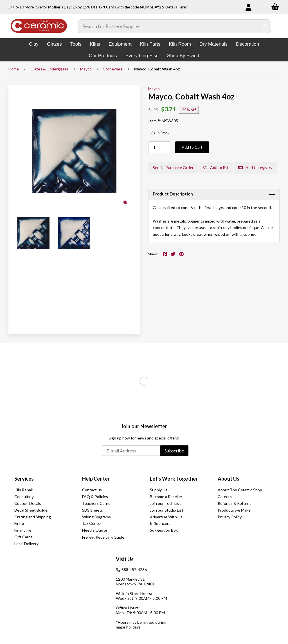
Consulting (24, 497)
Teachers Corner (97, 503)
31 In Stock (160, 133)
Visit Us (125, 559)
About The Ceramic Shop (240, 490)
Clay (34, 44)
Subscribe (174, 451)
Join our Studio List (167, 510)
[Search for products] (169, 26)
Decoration (247, 44)
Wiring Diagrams (96, 517)
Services (24, 479)
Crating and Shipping (33, 517)
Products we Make (234, 510)
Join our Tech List (165, 503)
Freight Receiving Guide (103, 537)
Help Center (96, 479)
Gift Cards (23, 537)
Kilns (95, 44)
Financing (23, 530)
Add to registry (255, 167)
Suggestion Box (164, 530)
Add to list (216, 167)
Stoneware (113, 69)
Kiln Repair (24, 490)
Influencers (160, 523)
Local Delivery (26, 544)
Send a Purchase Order (173, 167)
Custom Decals (28, 503)
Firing (19, 523)
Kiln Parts (150, 44)
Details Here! (176, 7)
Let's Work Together (174, 479)
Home (14, 69)
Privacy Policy (230, 517)
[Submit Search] (265, 26)
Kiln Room (180, 44)
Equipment (120, 44)
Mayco (86, 69)
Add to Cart (192, 147)
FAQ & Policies (95, 497)
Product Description (173, 194)
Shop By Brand (183, 56)
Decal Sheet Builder (32, 510)
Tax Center (92, 523)
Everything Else (142, 56)
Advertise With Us (166, 517)
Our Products (103, 56)
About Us (229, 479)
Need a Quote (95, 530)
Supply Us (159, 490)
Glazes (54, 44)
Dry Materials (213, 44)
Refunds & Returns (235, 503)
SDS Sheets (93, 510)
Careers (225, 497)
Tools (76, 44)
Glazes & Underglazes (49, 69)
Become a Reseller (166, 497)
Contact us (92, 490)
